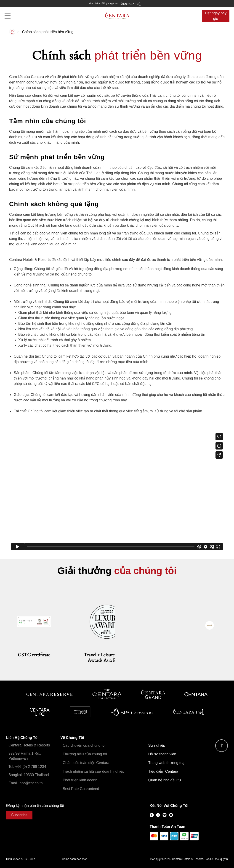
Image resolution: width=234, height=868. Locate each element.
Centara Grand (153, 694)
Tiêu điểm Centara (163, 771)
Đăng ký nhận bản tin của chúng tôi (35, 806)
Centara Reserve (50, 694)
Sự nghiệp (157, 745)
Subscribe (19, 815)
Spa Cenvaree (132, 712)
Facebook (152, 815)
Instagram (158, 815)
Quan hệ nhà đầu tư (165, 780)
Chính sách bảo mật (74, 859)
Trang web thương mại (167, 763)
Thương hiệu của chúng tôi (85, 754)
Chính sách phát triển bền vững (48, 32)
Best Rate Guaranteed (81, 789)
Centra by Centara (40, 712)
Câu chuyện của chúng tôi (84, 745)
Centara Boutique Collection (107, 694)
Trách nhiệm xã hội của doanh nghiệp (94, 771)
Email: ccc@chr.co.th (26, 783)
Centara (196, 694)
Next (210, 625)
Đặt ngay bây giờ (216, 16)
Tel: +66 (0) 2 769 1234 (27, 767)
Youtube (171, 815)
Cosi (80, 712)
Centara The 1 (188, 712)
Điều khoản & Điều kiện (21, 859)
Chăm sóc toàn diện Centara (86, 763)
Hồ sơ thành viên (162, 754)
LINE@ (165, 815)
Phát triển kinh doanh (80, 780)
